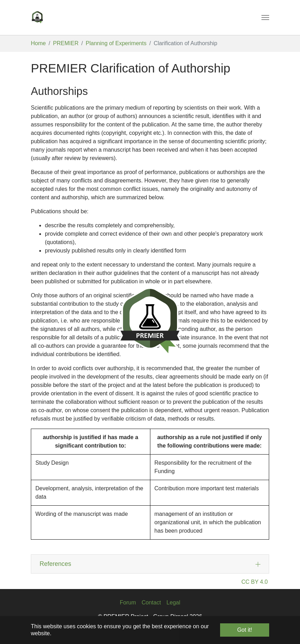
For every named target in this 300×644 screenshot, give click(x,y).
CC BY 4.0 (255, 582)
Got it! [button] (245, 630)
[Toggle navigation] (265, 18)
